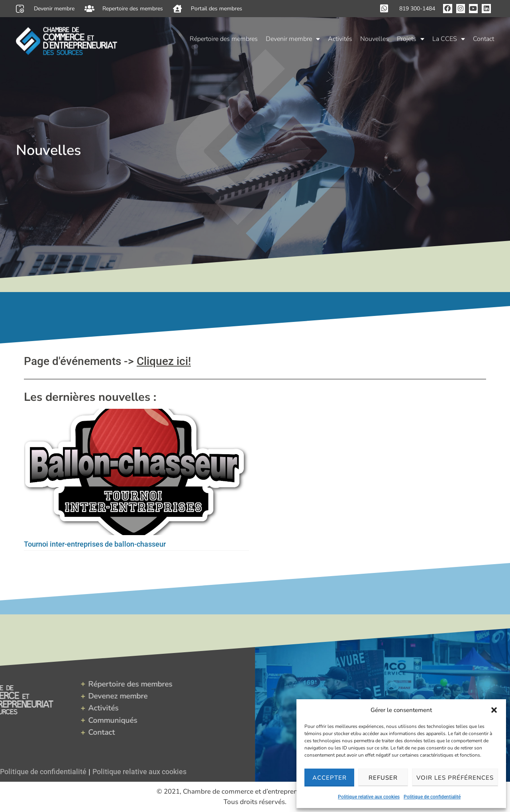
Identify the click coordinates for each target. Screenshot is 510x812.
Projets (411, 37)
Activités (340, 37)
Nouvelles (375, 37)
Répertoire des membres (224, 37)
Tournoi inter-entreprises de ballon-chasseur (95, 544)
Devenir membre (293, 37)
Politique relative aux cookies (369, 797)
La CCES (449, 37)
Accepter (330, 778)
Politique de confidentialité (432, 797)
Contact (484, 37)
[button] (494, 710)
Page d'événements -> (107, 361)
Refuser (383, 778)
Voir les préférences (455, 778)
